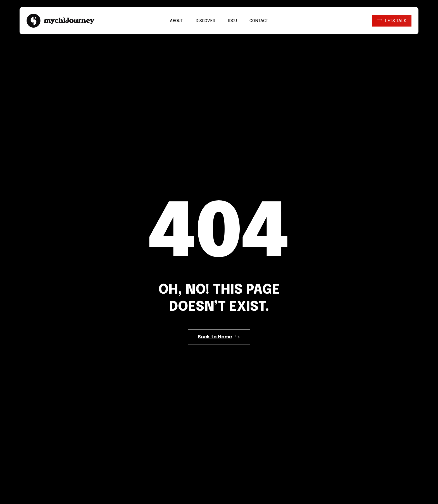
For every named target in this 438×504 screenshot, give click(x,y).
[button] (219, 337)
